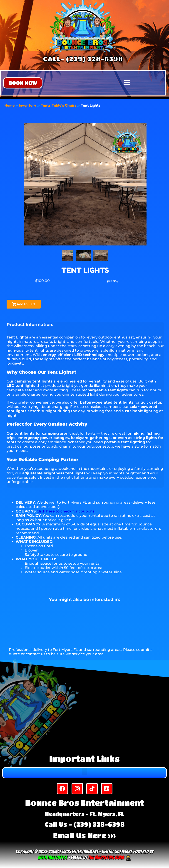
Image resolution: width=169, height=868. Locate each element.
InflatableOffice (53, 857)
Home (10, 105)
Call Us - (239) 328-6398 (84, 824)
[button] (23, 83)
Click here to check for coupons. (66, 511)
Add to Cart (24, 304)
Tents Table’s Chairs (58, 105)
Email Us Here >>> (84, 835)
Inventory (28, 105)
